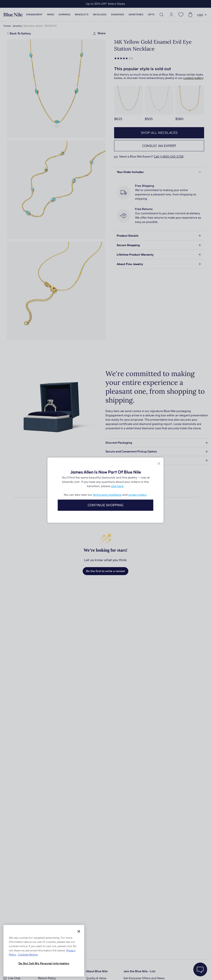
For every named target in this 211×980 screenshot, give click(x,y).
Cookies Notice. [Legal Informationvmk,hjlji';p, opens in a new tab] (28, 955)
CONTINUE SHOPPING (105, 505)
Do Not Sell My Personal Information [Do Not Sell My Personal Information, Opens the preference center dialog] (44, 963)
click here (117, 486)
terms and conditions (107, 495)
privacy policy (137, 495)
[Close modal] (159, 464)
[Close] (79, 931)
